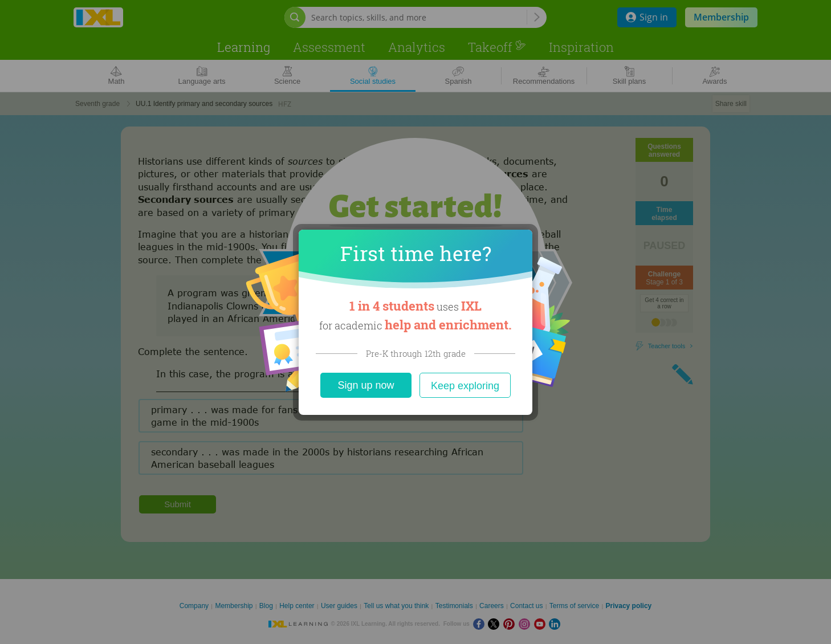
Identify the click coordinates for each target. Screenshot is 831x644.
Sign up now (366, 385)
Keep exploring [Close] (465, 386)
